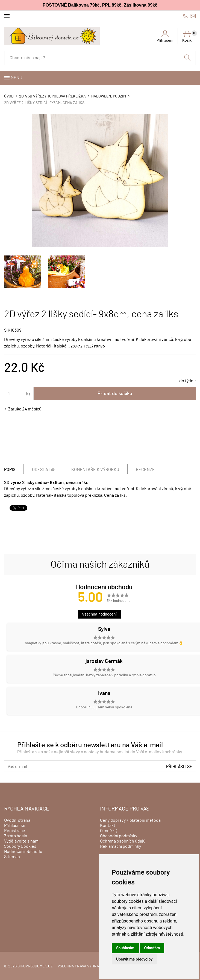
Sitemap (12, 857)
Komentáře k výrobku (95, 470)
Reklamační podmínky (120, 846)
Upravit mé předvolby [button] (134, 959)
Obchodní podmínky (119, 836)
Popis (10, 470)
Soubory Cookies (20, 846)
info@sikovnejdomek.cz (193, 16)
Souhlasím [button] (125, 948)
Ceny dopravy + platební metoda (130, 820)
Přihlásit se (179, 767)
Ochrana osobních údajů (123, 841)
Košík (189, 36)
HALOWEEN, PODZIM (109, 96)
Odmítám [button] (152, 948)
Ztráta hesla (16, 836)
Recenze (145, 470)
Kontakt (108, 826)
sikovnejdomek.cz (35, 966)
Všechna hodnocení (99, 614)
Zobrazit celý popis (87, 346)
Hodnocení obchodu (23, 852)
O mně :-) (108, 831)
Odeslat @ (43, 470)
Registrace (15, 831)
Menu (16, 78)
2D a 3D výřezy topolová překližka (52, 96)
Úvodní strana (17, 820)
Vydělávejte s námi (22, 841)
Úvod (9, 96)
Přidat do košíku (115, 394)
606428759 (185, 16)
